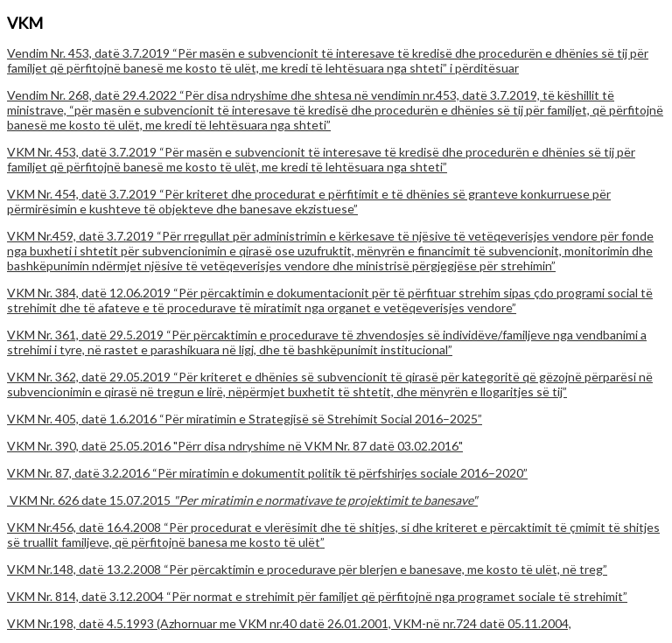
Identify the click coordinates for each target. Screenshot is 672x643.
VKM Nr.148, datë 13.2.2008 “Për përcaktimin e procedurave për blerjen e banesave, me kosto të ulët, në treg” (307, 569)
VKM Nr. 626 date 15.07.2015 (242, 500)
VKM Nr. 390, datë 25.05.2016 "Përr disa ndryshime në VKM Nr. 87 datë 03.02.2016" (235, 446)
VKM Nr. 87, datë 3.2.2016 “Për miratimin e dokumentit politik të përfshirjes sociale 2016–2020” (267, 473)
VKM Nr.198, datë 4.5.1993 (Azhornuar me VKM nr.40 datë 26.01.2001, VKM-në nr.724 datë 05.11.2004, (289, 623)
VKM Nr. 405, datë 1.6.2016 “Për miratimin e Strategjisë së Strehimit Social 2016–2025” (245, 419)
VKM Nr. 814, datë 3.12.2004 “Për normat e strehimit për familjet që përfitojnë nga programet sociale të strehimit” (317, 596)
